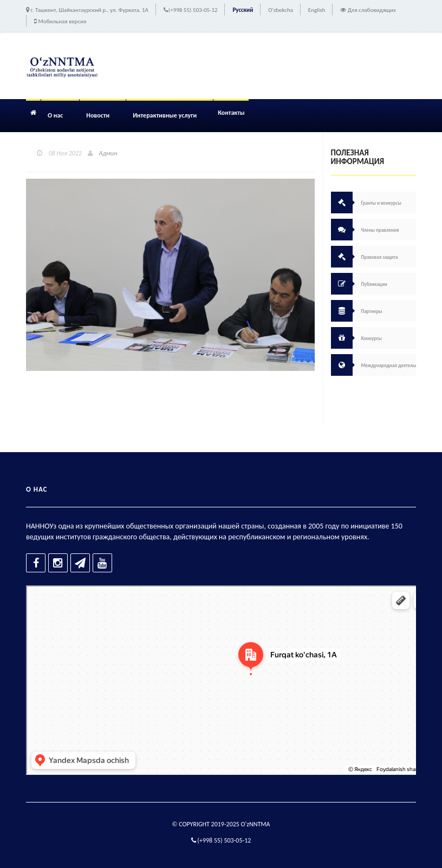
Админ (108, 153)
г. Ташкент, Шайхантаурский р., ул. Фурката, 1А (90, 10)
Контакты (231, 113)
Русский (243, 10)
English (317, 10)
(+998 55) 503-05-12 (193, 10)
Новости (98, 115)
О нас (55, 115)
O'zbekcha (281, 10)
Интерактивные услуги (165, 115)
